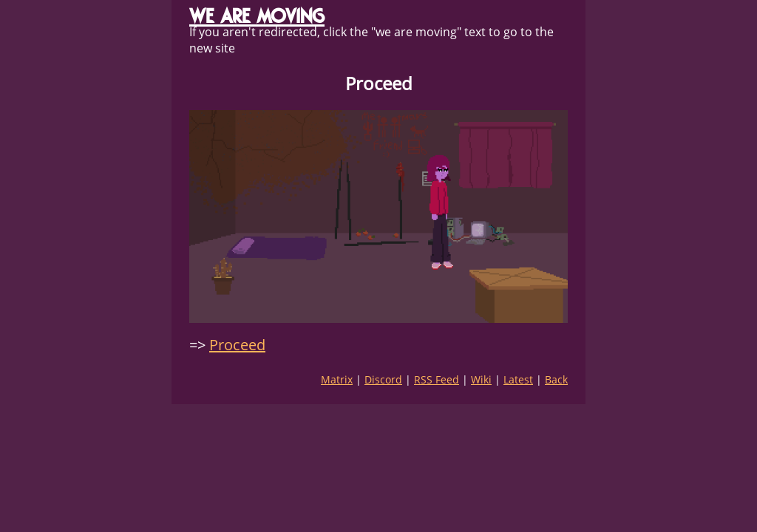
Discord (383, 379)
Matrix (337, 379)
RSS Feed (437, 379)
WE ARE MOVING (257, 16)
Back (556, 379)
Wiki (481, 379)
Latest (518, 379)
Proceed (237, 345)
